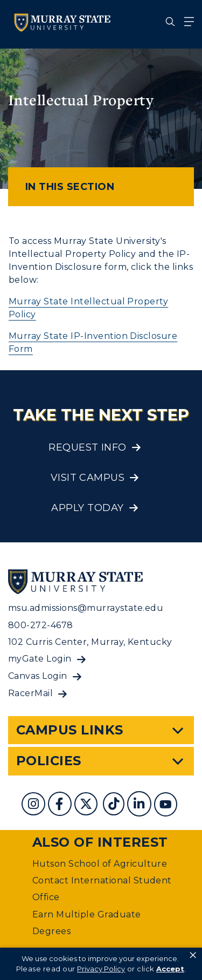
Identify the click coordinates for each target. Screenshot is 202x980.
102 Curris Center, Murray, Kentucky (90, 642)
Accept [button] (170, 969)
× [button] (193, 955)
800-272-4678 (41, 625)
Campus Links (70, 730)
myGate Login (40, 659)
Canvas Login (38, 676)
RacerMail (30, 693)
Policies (49, 761)
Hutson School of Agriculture (100, 864)
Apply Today (87, 508)
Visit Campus (88, 478)
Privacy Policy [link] (101, 969)
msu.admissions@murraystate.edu (86, 608)
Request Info (88, 447)
